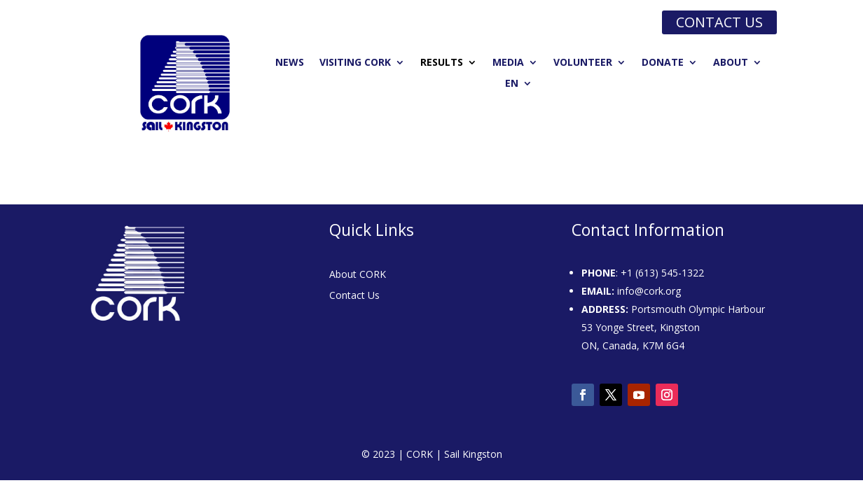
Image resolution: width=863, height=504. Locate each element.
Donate (663, 63)
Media (508, 63)
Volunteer (583, 63)
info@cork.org (649, 291)
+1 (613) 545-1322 (662, 273)
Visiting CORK (355, 63)
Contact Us (354, 296)
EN (512, 84)
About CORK (358, 275)
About (731, 63)
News (290, 63)
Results (442, 63)
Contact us (719, 22)
